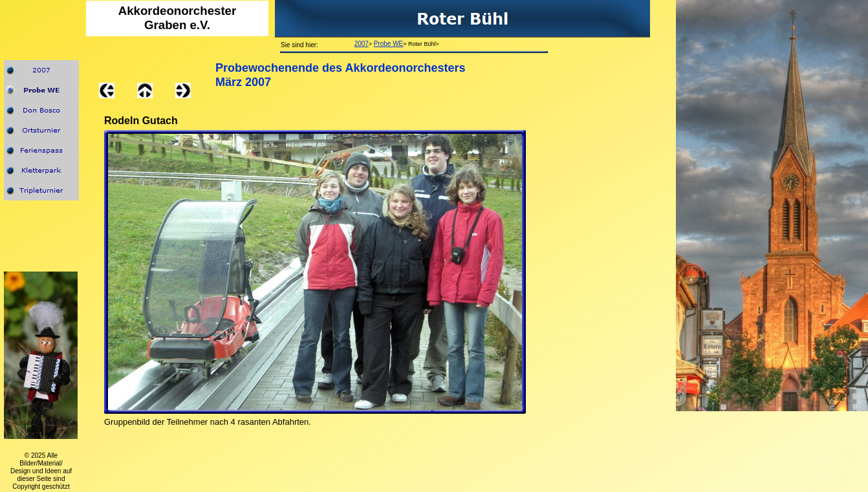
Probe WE (389, 44)
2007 (362, 44)
